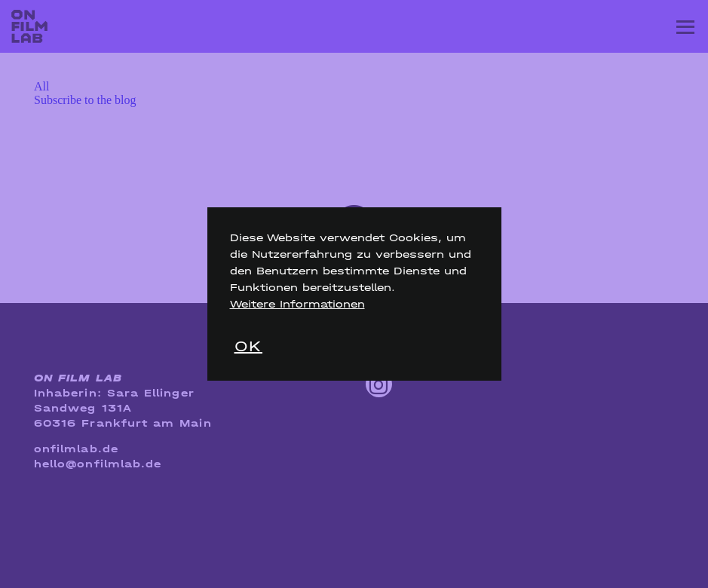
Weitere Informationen (297, 304)
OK (248, 346)
